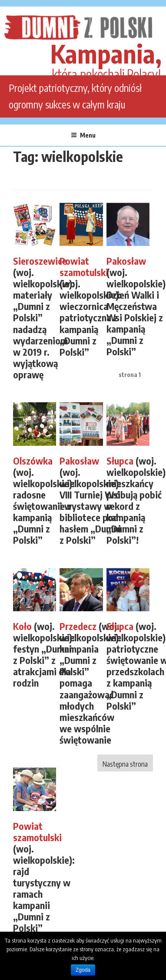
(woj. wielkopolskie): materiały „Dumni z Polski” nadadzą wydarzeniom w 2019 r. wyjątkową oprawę (44, 318)
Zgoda (83, 970)
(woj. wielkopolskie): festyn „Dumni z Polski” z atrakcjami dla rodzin (44, 655)
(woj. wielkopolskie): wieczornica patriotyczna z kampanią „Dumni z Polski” (90, 307)
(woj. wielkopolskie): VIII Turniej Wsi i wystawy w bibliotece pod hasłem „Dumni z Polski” (90, 501)
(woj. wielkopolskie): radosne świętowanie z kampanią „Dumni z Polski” (44, 501)
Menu (83, 135)
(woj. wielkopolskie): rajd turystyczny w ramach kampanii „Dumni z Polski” (44, 877)
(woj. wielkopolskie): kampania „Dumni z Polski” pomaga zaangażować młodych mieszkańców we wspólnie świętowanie (90, 683)
